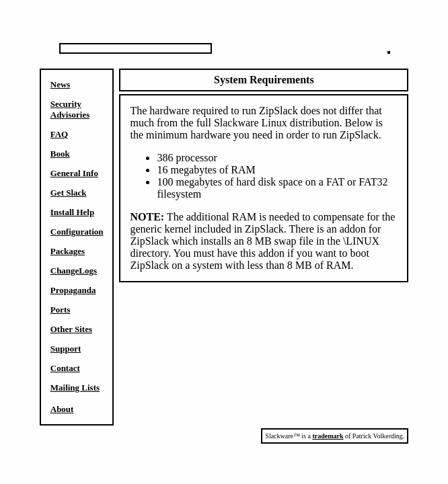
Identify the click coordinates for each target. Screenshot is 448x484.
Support (66, 349)
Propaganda (73, 290)
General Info (74, 173)
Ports (61, 310)
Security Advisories (70, 109)
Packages (68, 251)
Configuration (77, 232)
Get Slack (69, 193)
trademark (328, 436)
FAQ (59, 134)
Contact (65, 368)
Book (60, 154)
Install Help (72, 212)
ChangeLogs (74, 271)
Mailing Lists (75, 388)
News (61, 84)
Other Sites (71, 329)
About (62, 409)
